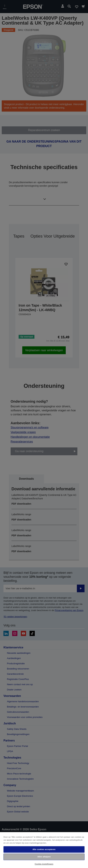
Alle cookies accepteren (44, 849)
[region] (44, 850)
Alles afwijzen (44, 857)
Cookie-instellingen (44, 864)
